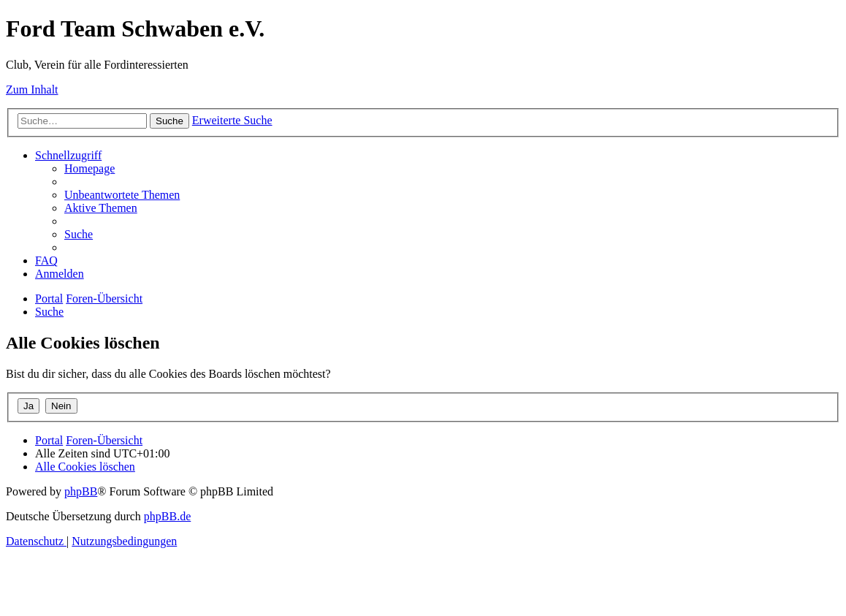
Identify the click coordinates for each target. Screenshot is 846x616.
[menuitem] (89, 168)
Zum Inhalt (32, 90)
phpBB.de (167, 516)
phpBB (81, 491)
